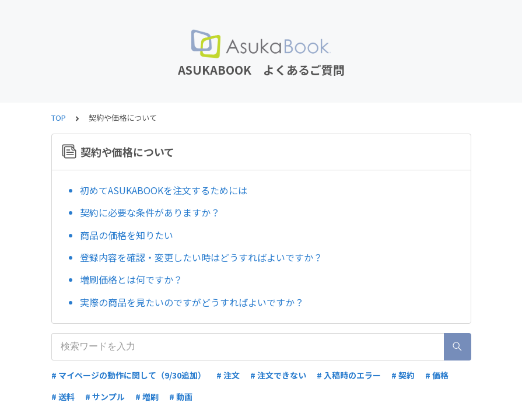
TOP (59, 118)
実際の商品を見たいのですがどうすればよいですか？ (192, 302)
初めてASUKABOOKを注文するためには (164, 190)
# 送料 (63, 397)
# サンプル (105, 397)
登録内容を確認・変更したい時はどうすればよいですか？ (201, 257)
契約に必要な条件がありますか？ (150, 212)
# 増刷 (147, 397)
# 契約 (403, 375)
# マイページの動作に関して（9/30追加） (129, 375)
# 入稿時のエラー (349, 375)
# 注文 (228, 375)
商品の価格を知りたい (127, 235)
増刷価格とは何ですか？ (131, 279)
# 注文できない (278, 375)
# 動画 (181, 397)
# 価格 (437, 375)
